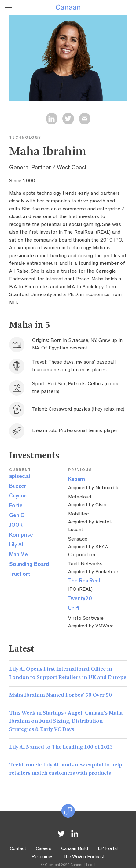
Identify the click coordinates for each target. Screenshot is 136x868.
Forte (16, 506)
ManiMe (18, 555)
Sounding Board (29, 565)
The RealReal (84, 582)
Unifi (74, 609)
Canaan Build (75, 849)
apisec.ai (20, 477)
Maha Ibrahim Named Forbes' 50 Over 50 (61, 695)
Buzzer (18, 487)
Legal (91, 865)
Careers (44, 849)
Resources (42, 857)
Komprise (21, 536)
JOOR (16, 526)
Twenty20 (80, 599)
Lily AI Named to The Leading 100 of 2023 (61, 747)
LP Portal (108, 849)
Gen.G (17, 516)
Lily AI (16, 545)
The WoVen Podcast (84, 857)
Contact (18, 849)
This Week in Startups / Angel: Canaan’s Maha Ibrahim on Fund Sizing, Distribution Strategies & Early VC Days (66, 721)
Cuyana (18, 497)
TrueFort (20, 575)
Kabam (77, 480)
